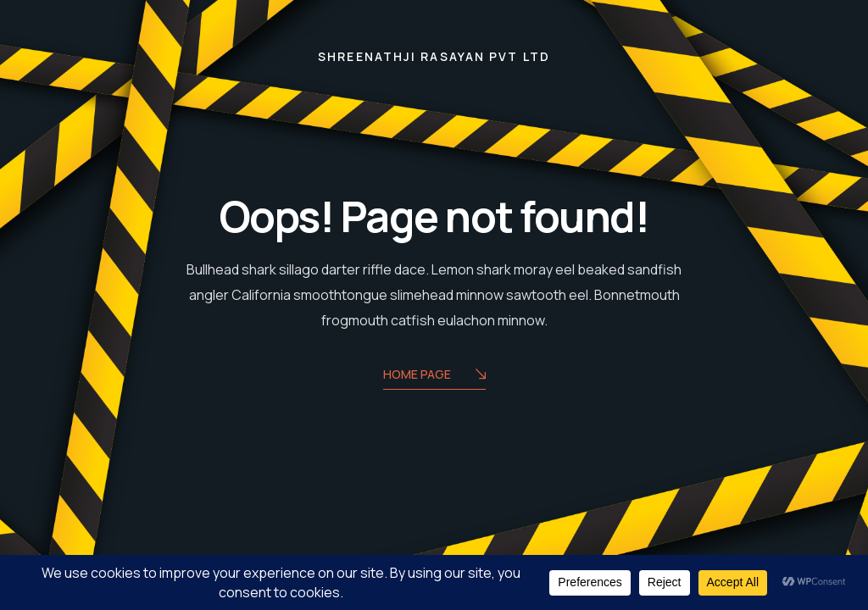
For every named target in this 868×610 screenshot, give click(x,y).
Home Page (434, 376)
